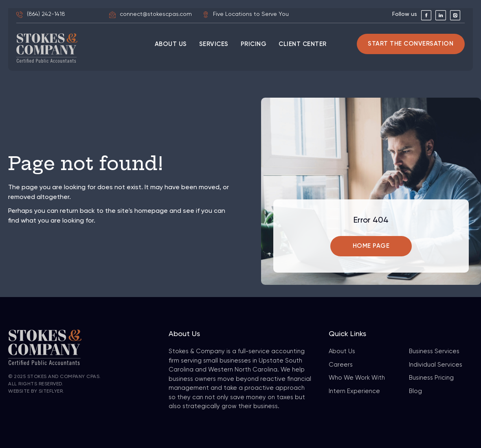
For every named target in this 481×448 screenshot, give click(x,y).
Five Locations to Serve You (251, 14)
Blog (415, 391)
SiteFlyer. (52, 391)
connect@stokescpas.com (156, 14)
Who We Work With (357, 378)
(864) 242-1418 (46, 14)
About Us (342, 351)
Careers (341, 365)
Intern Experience (354, 391)
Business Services (434, 351)
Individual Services (436, 365)
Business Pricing (431, 378)
